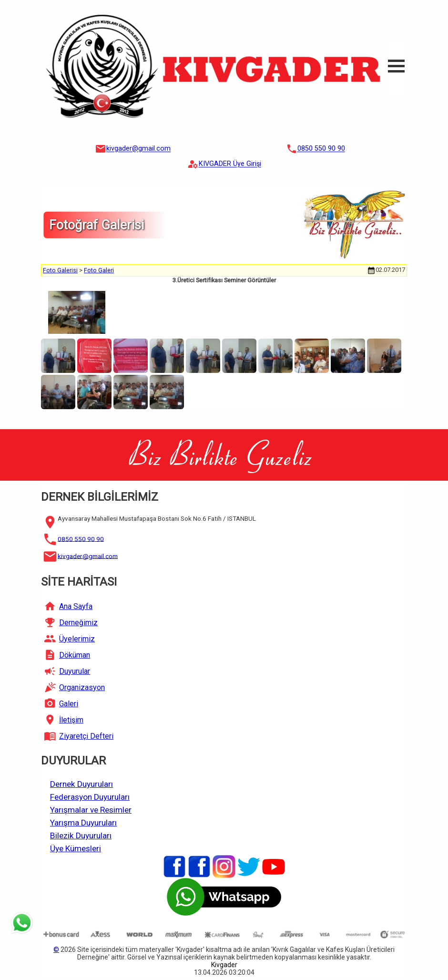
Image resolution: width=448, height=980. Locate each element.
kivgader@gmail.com (138, 149)
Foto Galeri (99, 270)
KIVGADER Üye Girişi (230, 164)
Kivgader (224, 965)
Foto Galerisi (60, 270)
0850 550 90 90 (321, 149)
